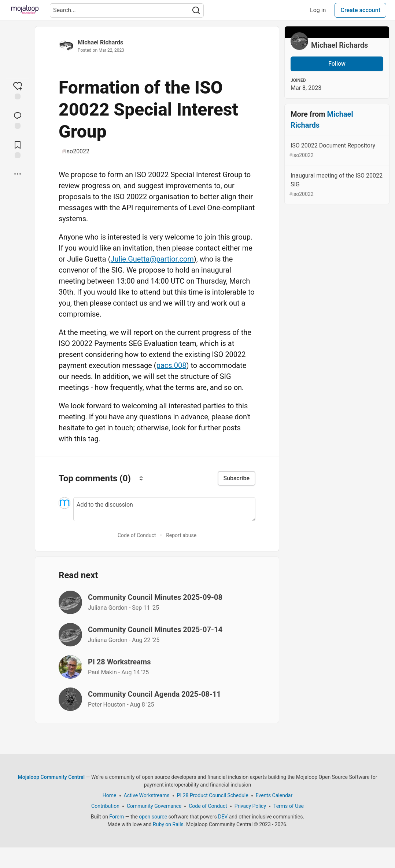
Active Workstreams (147, 795)
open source (153, 817)
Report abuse (181, 535)
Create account (360, 10)
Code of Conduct (137, 535)
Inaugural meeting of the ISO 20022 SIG (336, 185)
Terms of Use (289, 806)
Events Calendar (274, 795)
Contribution (105, 806)
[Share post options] (18, 174)
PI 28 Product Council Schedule (213, 795)
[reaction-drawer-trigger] (18, 90)
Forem (117, 817)
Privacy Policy (250, 806)
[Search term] (127, 10)
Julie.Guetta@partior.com (152, 259)
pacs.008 (171, 365)
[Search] (196, 10)
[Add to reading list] (18, 149)
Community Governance (154, 806)
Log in (318, 10)
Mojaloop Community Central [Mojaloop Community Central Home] (51, 777)
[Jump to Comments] (18, 120)
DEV (223, 817)
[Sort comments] (141, 478)
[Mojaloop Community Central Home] (25, 10)
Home (110, 795)
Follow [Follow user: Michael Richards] (337, 64)
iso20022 (75, 152)
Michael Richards (100, 42)
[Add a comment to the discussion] (164, 509)
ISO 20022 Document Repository (336, 151)
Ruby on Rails (168, 824)
